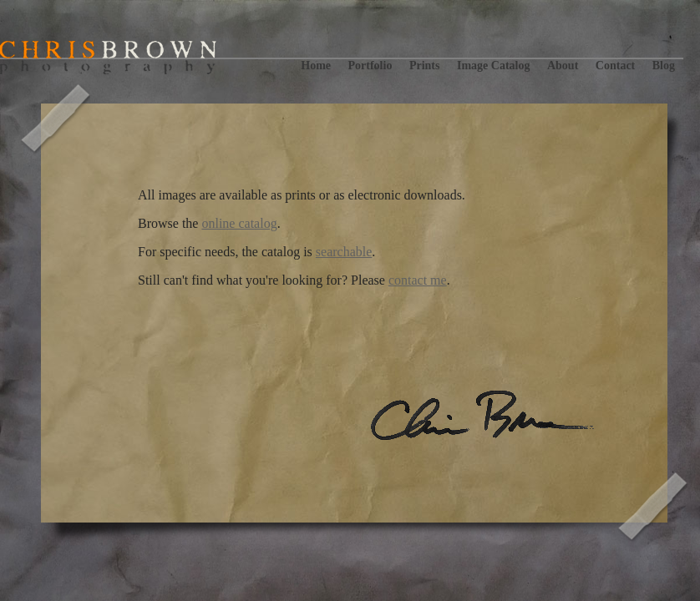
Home (316, 66)
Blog (664, 66)
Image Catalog (494, 66)
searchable (344, 252)
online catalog (239, 223)
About (563, 66)
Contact (615, 66)
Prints (425, 66)
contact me (418, 280)
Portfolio (370, 66)
